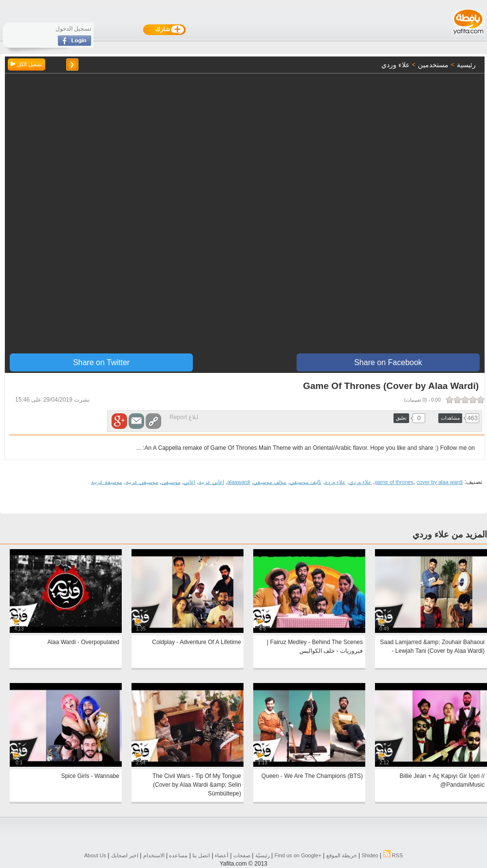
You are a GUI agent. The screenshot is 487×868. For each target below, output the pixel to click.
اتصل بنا (201, 855)
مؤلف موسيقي (270, 482)
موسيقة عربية (107, 482)
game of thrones (394, 482)
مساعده (178, 855)
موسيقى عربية (142, 482)
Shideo (370, 855)
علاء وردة (335, 482)
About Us (95, 855)
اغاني (189, 482)
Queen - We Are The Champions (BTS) (312, 776)
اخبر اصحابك (125, 855)
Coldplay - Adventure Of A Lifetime (197, 642)
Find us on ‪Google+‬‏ (298, 855)
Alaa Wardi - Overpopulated (83, 642)
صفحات (242, 855)
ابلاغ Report (184, 417)
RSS (393, 855)
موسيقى (171, 482)
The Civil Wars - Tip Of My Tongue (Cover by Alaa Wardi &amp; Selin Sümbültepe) (197, 785)
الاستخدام (154, 855)
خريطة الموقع (342, 855)
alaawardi (239, 482)
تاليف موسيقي (306, 482)
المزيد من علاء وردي (450, 535)
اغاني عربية (211, 482)
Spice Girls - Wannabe (90, 776)
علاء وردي (360, 482)
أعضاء (222, 855)
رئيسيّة (262, 855)
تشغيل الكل (27, 64)
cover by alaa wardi (440, 482)
